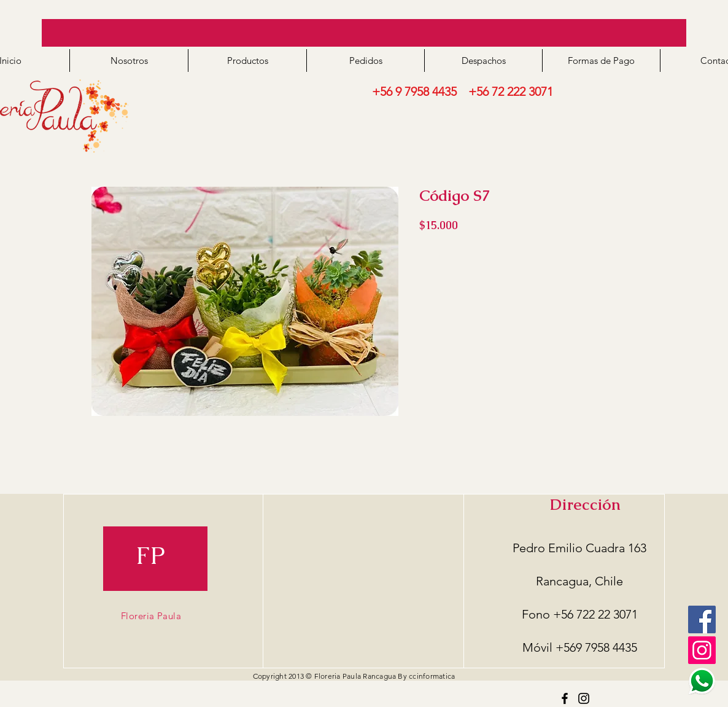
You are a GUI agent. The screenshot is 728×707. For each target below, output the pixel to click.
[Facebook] (702, 619)
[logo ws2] (702, 681)
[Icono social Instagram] (702, 650)
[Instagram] (584, 698)
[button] (247, 61)
